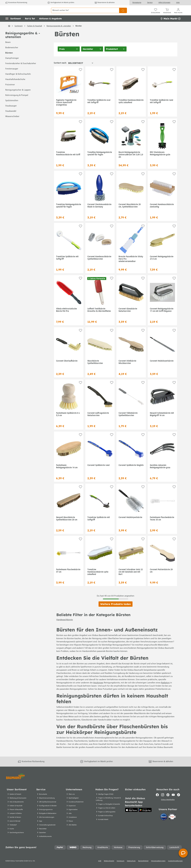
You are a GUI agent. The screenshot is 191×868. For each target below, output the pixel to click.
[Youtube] (173, 798)
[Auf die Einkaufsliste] (81, 75)
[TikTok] (179, 798)
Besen (8, 48)
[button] (13, 24)
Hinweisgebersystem (158, 864)
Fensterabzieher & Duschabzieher (21, 69)
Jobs (178, 3)
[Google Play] (145, 813)
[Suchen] (123, 13)
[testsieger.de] (172, 820)
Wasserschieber (12, 122)
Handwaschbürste (65, 626)
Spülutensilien (12, 107)
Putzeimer (10, 91)
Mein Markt (170, 24)
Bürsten (9, 59)
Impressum (121, 864)
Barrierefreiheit (143, 864)
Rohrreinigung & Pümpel (17, 101)
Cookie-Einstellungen (175, 864)
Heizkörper (98, 689)
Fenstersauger (12, 75)
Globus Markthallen (168, 803)
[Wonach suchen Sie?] (85, 13)
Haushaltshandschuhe (15, 85)
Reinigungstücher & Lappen (18, 96)
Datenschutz (131, 864)
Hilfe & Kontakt (164, 3)
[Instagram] (163, 798)
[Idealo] (164, 820)
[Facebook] (157, 798)
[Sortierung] (81, 69)
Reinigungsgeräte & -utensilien (23, 41)
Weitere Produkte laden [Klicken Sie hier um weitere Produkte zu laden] (116, 610)
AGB (100, 864)
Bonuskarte (137, 3)
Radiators (165, 689)
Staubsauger (11, 112)
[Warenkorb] (167, 13)
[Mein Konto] (178, 13)
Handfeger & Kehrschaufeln (18, 80)
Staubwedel (11, 117)
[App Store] (132, 813)
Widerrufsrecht (109, 864)
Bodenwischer (12, 54)
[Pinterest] (168, 798)
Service (150, 3)
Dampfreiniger (12, 64)
